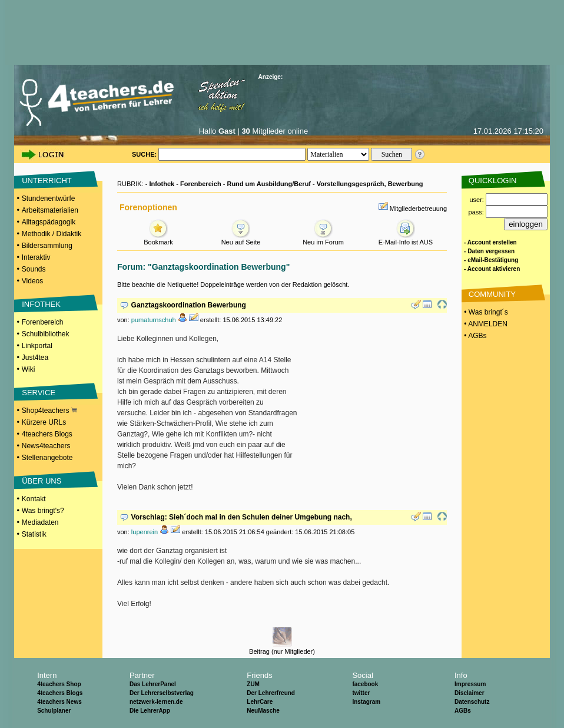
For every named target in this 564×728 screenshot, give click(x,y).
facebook (365, 684)
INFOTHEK (41, 304)
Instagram (366, 702)
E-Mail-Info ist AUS (406, 239)
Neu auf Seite (241, 239)
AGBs (463, 711)
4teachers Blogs (47, 434)
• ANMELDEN (485, 324)
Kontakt (34, 499)
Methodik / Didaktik (52, 234)
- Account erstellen (490, 242)
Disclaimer (470, 693)
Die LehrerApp (150, 711)
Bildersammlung (47, 246)
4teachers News (59, 702)
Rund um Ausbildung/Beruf (269, 184)
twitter (361, 693)
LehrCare (260, 702)
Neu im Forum (323, 239)
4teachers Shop (59, 684)
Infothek (162, 184)
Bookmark (158, 239)
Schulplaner (54, 711)
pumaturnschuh (154, 320)
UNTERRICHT (47, 181)
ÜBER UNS (42, 481)
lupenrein (145, 532)
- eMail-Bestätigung (491, 260)
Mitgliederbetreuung (418, 209)
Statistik (34, 534)
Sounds (34, 269)
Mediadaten (40, 522)
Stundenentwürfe (49, 198)
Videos (32, 281)
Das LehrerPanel (153, 684)
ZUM (253, 684)
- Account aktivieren (492, 269)
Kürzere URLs (44, 422)
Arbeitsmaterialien (50, 210)
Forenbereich (43, 322)
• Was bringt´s (485, 312)
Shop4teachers (49, 411)
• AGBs (475, 336)
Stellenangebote (47, 458)
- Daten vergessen (489, 251)
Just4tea (35, 358)
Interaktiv (36, 257)
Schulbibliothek (46, 334)
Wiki (29, 369)
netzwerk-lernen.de (156, 702)
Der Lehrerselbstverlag (162, 693)
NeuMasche (263, 711)
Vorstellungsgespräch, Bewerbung (370, 184)
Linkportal (37, 346)
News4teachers (46, 446)
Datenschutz (472, 702)
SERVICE (39, 393)
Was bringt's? (43, 511)
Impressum (470, 684)
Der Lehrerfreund (271, 693)
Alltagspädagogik (49, 222)
